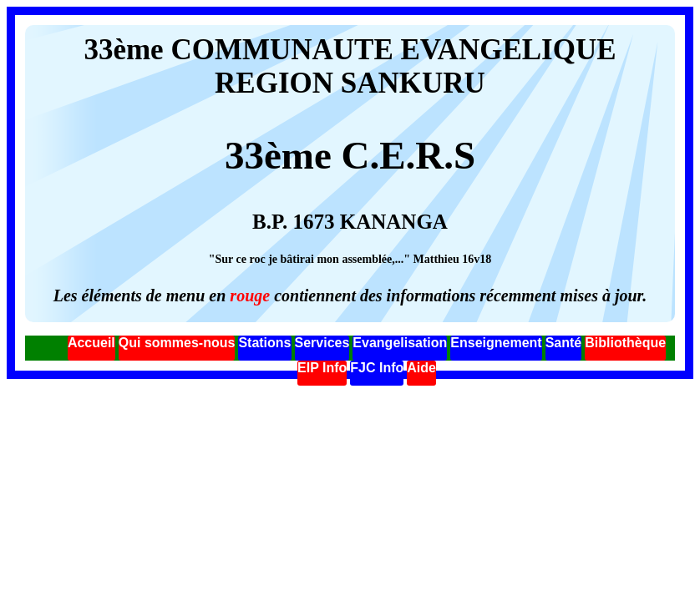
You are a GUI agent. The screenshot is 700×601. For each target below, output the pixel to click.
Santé (564, 343)
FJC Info (377, 368)
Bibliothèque (625, 343)
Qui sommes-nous (177, 343)
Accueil (91, 343)
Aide (421, 368)
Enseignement (496, 343)
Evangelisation (400, 343)
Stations (264, 343)
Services (322, 343)
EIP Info (322, 368)
